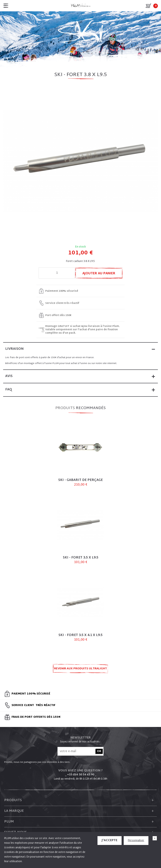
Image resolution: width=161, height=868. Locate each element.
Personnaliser (136, 841)
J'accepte (110, 840)
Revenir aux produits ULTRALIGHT (80, 669)
